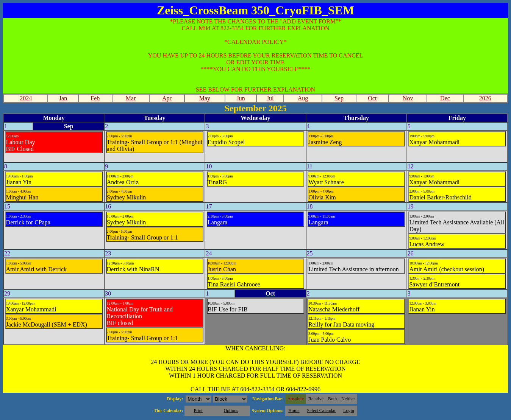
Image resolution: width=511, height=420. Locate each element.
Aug (303, 98)
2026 (485, 98)
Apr (167, 98)
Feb (95, 98)
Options (231, 411)
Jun (241, 98)
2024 (26, 98)
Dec (445, 98)
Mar (131, 98)
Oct (372, 98)
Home (294, 411)
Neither (348, 399)
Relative (316, 399)
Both (332, 399)
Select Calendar (322, 411)
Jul (270, 98)
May (205, 98)
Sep (339, 98)
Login (349, 411)
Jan (63, 98)
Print (198, 411)
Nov (408, 98)
